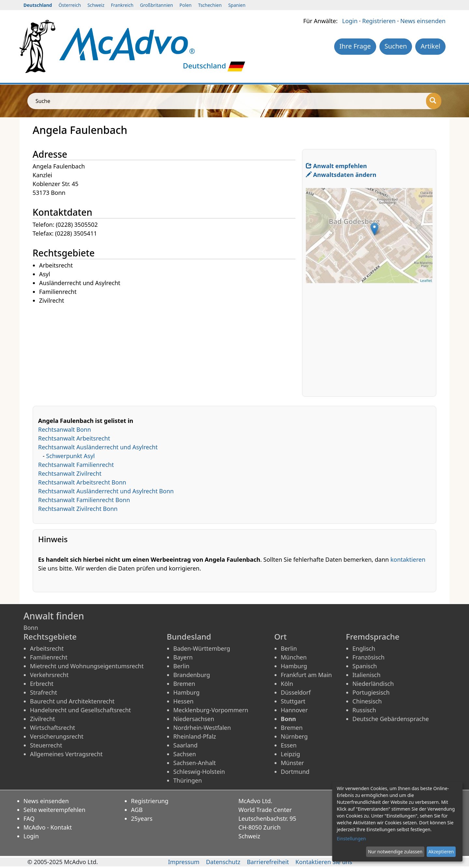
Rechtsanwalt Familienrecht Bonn (84, 500)
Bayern (183, 657)
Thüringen (188, 780)
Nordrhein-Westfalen (202, 728)
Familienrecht (49, 657)
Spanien (237, 5)
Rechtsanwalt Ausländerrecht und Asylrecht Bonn (106, 491)
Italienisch (366, 675)
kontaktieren (408, 559)
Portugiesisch (371, 692)
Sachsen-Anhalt (194, 763)
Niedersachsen (194, 719)
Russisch (364, 710)
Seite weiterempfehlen (54, 810)
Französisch (369, 657)
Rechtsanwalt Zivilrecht (70, 473)
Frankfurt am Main (306, 675)
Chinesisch (367, 701)
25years (142, 818)
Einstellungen (351, 839)
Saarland (185, 745)
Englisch (364, 648)
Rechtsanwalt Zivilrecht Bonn (78, 509)
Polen (185, 5)
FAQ (29, 818)
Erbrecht (42, 684)
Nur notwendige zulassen (395, 852)
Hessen (183, 701)
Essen (289, 745)
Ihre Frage (355, 46)
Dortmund (295, 772)
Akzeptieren (441, 852)
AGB (137, 810)
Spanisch (365, 666)
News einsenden (423, 21)
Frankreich (122, 5)
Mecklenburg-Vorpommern (211, 710)
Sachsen (185, 754)
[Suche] (434, 101)
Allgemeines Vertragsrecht (66, 754)
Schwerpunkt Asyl (71, 456)
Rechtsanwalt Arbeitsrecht (74, 438)
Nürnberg (294, 736)
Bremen (184, 684)
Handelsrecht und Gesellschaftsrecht (80, 710)
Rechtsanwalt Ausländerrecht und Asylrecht (98, 447)
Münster (292, 763)
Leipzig (290, 754)
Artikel (430, 46)
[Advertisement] (167, 351)
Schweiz (96, 5)
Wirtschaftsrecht (53, 728)
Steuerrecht (46, 745)
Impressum (184, 862)
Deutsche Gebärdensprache (391, 719)
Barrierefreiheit (268, 862)
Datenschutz (223, 862)
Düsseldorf (296, 692)
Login (350, 21)
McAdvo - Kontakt (48, 827)
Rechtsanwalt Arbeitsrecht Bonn (82, 482)
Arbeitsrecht (47, 648)
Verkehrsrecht (49, 675)
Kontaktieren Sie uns (324, 862)
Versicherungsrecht (57, 736)
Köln (287, 684)
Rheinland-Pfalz (195, 736)
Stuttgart (293, 701)
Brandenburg (192, 675)
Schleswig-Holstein (199, 772)
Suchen (396, 46)
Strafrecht (43, 692)
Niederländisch (373, 684)
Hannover (294, 710)
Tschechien (210, 5)
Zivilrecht (43, 719)
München (294, 657)
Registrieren (379, 21)
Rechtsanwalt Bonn (64, 429)
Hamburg (186, 692)
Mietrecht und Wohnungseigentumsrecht (87, 666)
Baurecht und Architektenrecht (72, 701)
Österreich (70, 5)
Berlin (181, 666)
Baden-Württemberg (202, 648)
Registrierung (150, 801)
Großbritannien (156, 5)
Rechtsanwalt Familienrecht (76, 465)
